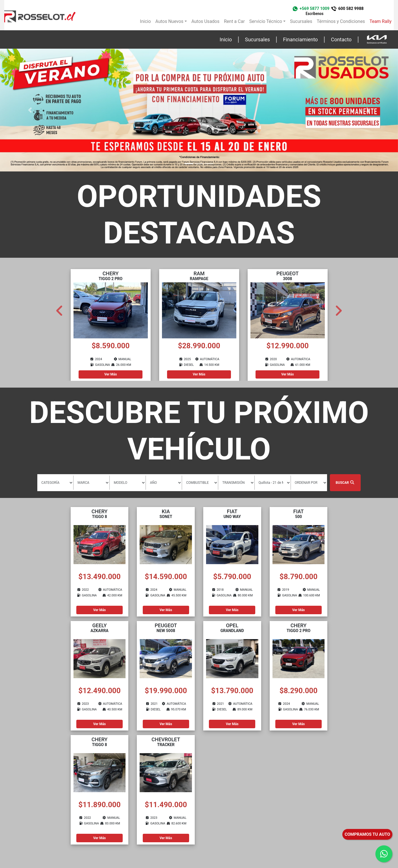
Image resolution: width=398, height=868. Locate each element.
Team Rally (380, 21)
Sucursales (301, 21)
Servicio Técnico (266, 21)
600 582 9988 (351, 9)
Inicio (145, 21)
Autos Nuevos (169, 21)
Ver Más (111, 374)
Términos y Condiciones (341, 21)
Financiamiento (300, 39)
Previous (60, 308)
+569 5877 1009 (315, 11)
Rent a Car (234, 21)
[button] (30, 110)
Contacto (341, 39)
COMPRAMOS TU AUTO (367, 834)
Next (338, 308)
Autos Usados (205, 21)
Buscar (345, 483)
